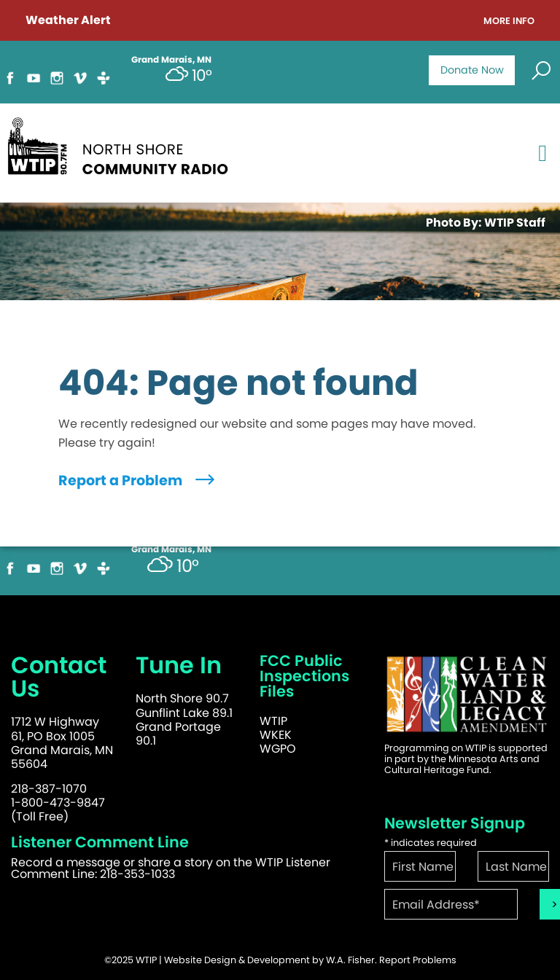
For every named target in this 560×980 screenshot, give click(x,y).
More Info (509, 21)
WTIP (273, 721)
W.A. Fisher (350, 960)
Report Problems (418, 960)
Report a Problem (138, 481)
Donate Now (472, 70)
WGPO (278, 749)
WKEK (276, 735)
